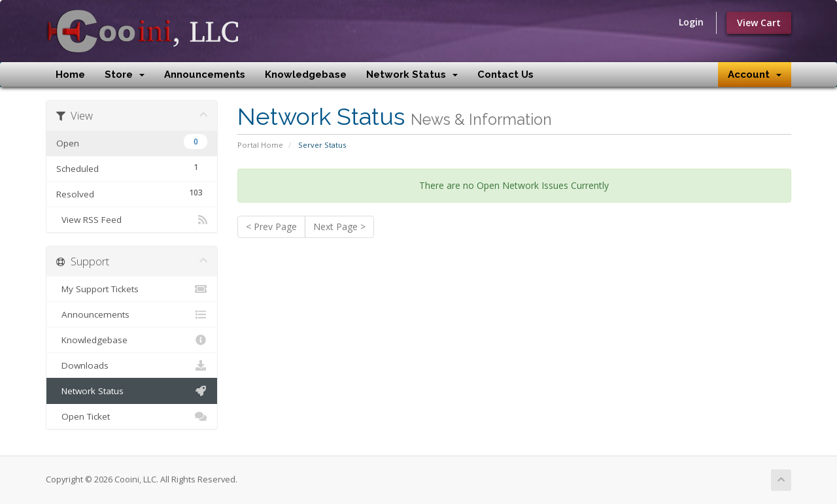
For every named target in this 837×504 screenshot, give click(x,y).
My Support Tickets (132, 289)
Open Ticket (132, 416)
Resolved (132, 193)
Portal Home (260, 145)
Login (691, 22)
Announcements (205, 75)
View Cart (759, 23)
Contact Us (505, 75)
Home (70, 75)
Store (125, 75)
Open (132, 142)
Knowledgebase (306, 75)
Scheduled (132, 167)
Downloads (132, 365)
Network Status (412, 75)
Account (755, 75)
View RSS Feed (132, 220)
